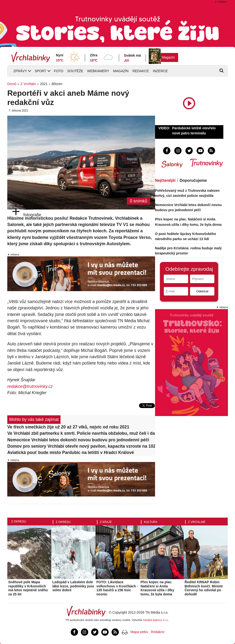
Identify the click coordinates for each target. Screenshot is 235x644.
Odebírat (202, 291)
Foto (59, 71)
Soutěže (75, 71)
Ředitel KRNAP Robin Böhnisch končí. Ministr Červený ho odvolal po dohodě (204, 588)
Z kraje (106, 522)
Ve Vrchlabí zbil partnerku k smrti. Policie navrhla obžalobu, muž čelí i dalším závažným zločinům (81, 433)
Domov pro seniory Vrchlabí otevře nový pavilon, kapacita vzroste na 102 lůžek (81, 446)
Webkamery (98, 71)
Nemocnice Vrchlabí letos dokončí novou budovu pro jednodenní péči (78, 440)
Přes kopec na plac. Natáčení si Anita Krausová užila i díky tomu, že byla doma (157, 588)
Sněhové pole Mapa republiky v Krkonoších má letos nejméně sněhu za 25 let (28, 588)
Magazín (168, 57)
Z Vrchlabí (28, 84)
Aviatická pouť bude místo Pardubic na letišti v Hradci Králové (71, 453)
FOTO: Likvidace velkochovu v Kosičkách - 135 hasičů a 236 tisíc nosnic (117, 588)
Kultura (151, 522)
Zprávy (20, 71)
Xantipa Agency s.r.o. (156, 620)
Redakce (141, 71)
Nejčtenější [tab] (165, 180)
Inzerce (160, 71)
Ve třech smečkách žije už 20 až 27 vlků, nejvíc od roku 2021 (68, 427)
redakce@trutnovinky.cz (30, 386)
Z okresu (19, 522)
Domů (12, 84)
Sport (40, 71)
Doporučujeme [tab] (193, 180)
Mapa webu (139, 632)
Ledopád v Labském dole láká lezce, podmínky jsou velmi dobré (73, 586)
